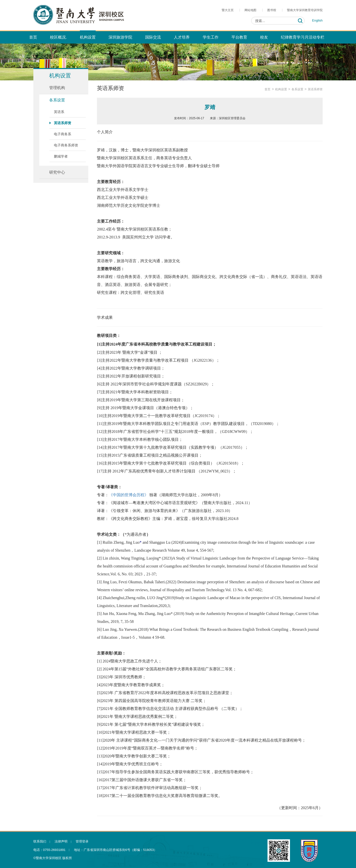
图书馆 (272, 10)
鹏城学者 (61, 156)
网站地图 (250, 10)
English (317, 20)
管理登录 (82, 841)
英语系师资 (63, 123)
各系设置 (57, 100)
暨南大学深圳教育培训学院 (305, 10)
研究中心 (57, 172)
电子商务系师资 (66, 145)
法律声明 (61, 841)
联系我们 (40, 841)
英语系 (59, 112)
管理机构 (57, 88)
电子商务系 (63, 134)
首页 (267, 89)
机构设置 (281, 89)
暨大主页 (228, 10)
